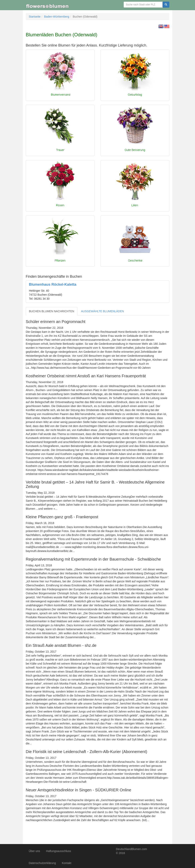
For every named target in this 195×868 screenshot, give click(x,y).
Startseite (35, 17)
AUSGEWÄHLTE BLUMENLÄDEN (102, 311)
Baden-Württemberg (57, 17)
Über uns (34, 851)
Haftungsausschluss (59, 851)
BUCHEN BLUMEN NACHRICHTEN (52, 311)
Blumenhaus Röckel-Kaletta (53, 284)
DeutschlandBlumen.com (132, 849)
